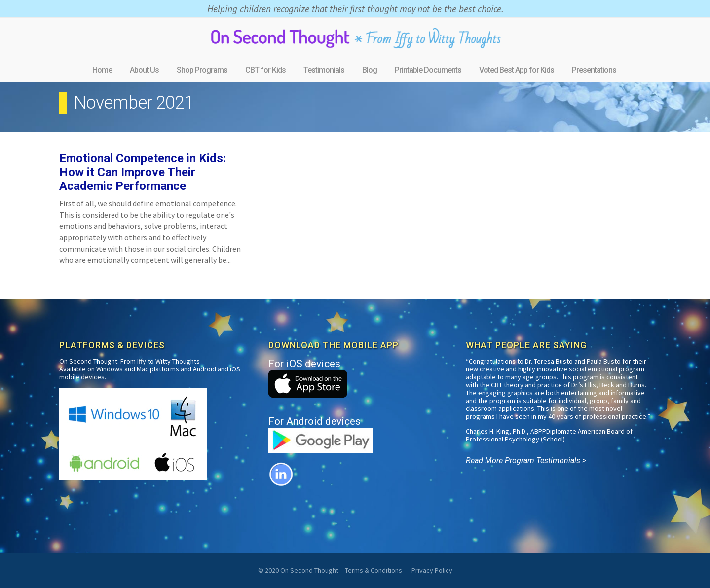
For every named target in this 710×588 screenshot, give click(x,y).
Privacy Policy (432, 570)
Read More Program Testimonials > (526, 460)
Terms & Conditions (374, 570)
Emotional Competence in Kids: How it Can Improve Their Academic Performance (143, 172)
